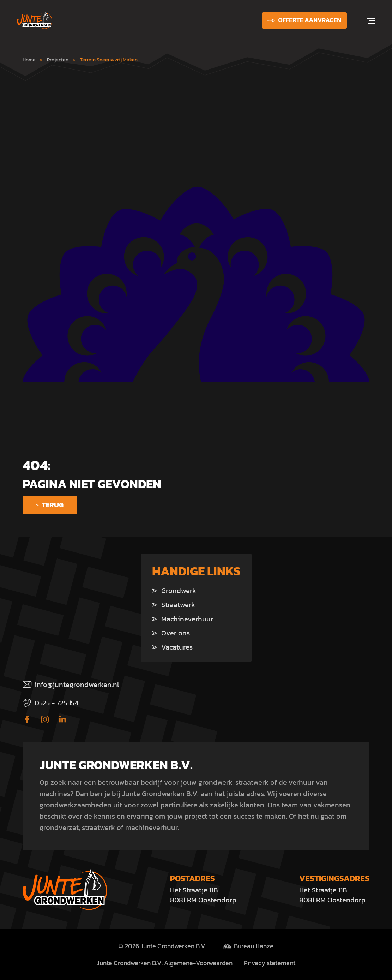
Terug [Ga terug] (50, 505)
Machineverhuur (183, 619)
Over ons (171, 633)
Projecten (58, 60)
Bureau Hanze (254, 946)
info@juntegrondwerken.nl (71, 685)
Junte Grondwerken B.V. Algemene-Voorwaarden (165, 963)
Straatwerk (174, 605)
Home (29, 60)
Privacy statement (270, 963)
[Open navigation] (367, 20)
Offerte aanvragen (304, 20)
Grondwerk (174, 591)
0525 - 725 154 (50, 703)
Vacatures (172, 647)
